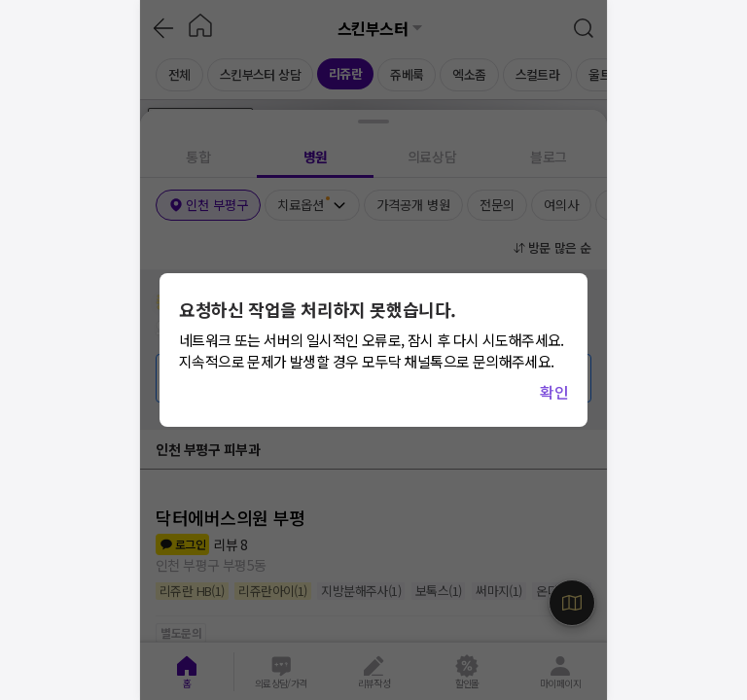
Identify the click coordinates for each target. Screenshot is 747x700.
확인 (554, 392)
